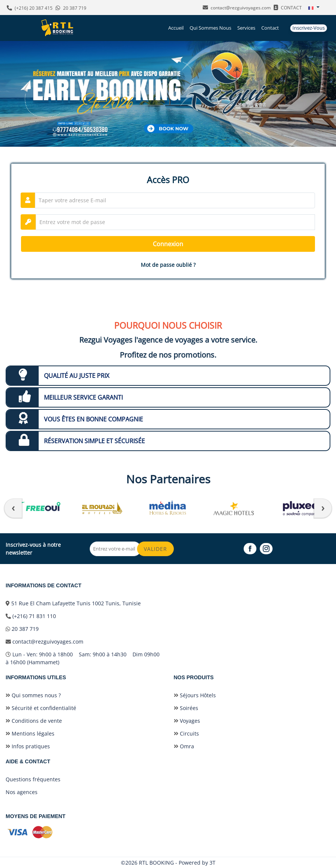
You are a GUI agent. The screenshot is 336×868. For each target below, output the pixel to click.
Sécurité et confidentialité (41, 708)
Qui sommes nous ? (33, 695)
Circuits (186, 733)
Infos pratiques (28, 746)
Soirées (186, 708)
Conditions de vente (34, 721)
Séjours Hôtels (195, 695)
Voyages (187, 721)
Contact (270, 28)
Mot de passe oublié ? (168, 265)
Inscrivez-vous (309, 28)
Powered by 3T (197, 863)
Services (246, 28)
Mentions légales (30, 733)
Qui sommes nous (210, 28)
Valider (155, 549)
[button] (314, 8)
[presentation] (13, 508)
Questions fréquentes (33, 779)
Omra (184, 746)
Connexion (168, 244)
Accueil (176, 28)
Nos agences (22, 792)
